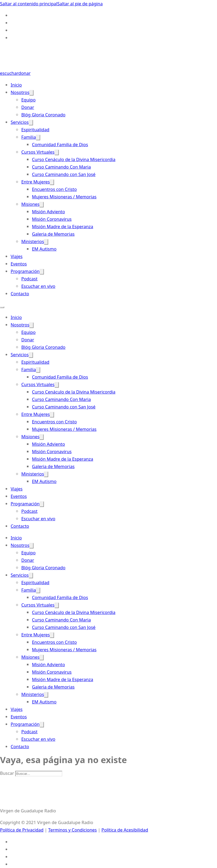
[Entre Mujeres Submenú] (52, 182)
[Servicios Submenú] (31, 123)
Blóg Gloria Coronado (43, 115)
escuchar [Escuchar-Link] (9, 73)
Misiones (30, 204)
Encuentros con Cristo (54, 189)
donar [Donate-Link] (24, 73)
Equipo (28, 100)
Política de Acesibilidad (125, 830)
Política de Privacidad (22, 830)
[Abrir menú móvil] (2, 307)
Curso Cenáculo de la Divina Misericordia (74, 159)
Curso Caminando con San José (64, 174)
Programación (25, 271)
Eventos (19, 264)
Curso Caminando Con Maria (61, 167)
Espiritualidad (35, 130)
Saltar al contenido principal (29, 4)
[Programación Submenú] (42, 272)
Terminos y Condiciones (72, 830)
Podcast (29, 279)
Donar (28, 107)
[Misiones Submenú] (42, 205)
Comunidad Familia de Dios (60, 144)
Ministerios (33, 241)
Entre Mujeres (36, 182)
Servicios (20, 122)
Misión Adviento (48, 212)
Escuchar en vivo (38, 286)
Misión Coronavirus (52, 219)
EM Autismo (44, 249)
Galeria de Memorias (53, 234)
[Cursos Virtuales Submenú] (57, 152)
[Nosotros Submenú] (31, 93)
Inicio (16, 85)
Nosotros (20, 92)
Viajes (17, 256)
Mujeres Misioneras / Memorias (64, 197)
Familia (29, 137)
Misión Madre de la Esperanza (63, 226)
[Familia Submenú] (38, 138)
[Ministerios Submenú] (46, 242)
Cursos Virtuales (38, 152)
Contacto (20, 294)
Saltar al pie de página (80, 4)
